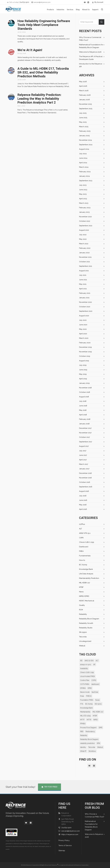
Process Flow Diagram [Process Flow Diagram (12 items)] (88, 731)
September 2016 (86, 487)
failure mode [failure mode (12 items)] (85, 692)
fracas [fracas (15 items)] (98, 700)
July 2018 (83, 401)
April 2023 (83, 199)
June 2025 (83, 118)
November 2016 (85, 478)
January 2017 (84, 469)
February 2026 (85, 95)
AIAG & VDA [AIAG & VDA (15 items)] (89, 661)
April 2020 (83, 334)
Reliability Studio (86, 628)
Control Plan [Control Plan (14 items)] (85, 680)
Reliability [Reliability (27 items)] (84, 739)
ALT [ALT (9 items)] (97, 661)
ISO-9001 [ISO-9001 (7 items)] (98, 704)
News (81, 592)
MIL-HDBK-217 (85, 583)
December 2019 (85, 347)
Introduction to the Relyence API (90, 65)
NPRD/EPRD (84, 596)
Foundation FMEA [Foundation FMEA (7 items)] (87, 700)
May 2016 (83, 505)
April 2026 (83, 86)
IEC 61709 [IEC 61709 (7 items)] (89, 704)
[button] (101, 22)
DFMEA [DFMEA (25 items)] (83, 688)
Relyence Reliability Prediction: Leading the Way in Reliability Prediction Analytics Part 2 (39, 96)
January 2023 (84, 212)
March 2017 (84, 464)
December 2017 (85, 428)
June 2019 (83, 370)
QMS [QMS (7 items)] (100, 731)
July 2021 (83, 275)
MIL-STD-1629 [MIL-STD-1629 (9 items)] (85, 720)
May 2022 (83, 239)
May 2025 (83, 122)
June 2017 (83, 455)
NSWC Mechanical (86, 601)
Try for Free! (49, 787)
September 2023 (86, 181)
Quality (82, 605)
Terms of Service (65, 845)
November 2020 (85, 302)
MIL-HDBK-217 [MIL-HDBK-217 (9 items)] (85, 716)
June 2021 (83, 280)
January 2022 (84, 253)
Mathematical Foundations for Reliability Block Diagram (91, 46)
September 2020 (86, 311)
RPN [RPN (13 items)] (98, 747)
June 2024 (83, 158)
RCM (81, 610)
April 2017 (83, 460)
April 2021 (83, 289)
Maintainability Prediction (89, 578)
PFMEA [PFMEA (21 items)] (83, 728)
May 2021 (83, 284)
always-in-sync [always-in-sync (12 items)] (86, 665)
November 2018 (85, 388)
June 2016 (83, 500)
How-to (82, 560)
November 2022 (85, 217)
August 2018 (84, 397)
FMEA (81, 551)
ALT (81, 529)
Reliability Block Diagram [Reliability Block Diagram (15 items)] (89, 743)
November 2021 (85, 257)
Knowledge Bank (86, 569)
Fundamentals (85, 556)
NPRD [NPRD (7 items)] (95, 724)
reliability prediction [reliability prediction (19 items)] (87, 747)
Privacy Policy (64, 840)
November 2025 (85, 104)
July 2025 (83, 113)
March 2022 (84, 244)
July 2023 (83, 185)
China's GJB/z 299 (86, 542)
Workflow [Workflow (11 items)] (92, 755)
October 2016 (84, 482)
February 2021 (85, 293)
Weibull (82, 646)
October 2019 (84, 356)
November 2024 (85, 140)
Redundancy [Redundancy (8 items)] (90, 735)
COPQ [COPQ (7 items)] (93, 680)
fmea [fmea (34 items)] (82, 696)
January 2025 (84, 136)
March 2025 (84, 127)
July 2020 (83, 320)
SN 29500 (83, 632)
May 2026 (83, 82)
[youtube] (85, 2)
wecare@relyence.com (41, 2)
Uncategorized (85, 641)
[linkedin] (89, 2)
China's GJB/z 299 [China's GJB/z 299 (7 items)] (87, 672)
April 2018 (83, 415)
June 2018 (83, 406)
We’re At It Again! (30, 47)
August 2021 (84, 271)
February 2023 (85, 208)
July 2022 (83, 235)
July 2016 (83, 496)
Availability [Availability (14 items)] (84, 668)
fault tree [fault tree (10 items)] (95, 692)
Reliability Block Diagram (89, 619)
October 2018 (84, 392)
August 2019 (84, 361)
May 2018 (83, 410)
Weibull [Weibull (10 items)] (100, 751)
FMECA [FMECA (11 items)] (89, 696)
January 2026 (84, 100)
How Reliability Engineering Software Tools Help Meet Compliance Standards (43, 25)
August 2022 (84, 230)
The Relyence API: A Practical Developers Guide (90, 58)
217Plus (82, 524)
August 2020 (84, 316)
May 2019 (83, 374)
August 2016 (84, 491)
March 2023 (84, 203)
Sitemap (62, 851)
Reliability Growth (86, 623)
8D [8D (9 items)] (81, 661)
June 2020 (83, 325)
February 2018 (85, 419)
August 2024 (84, 149)
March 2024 (84, 167)
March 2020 (84, 338)
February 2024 (85, 172)
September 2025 (86, 109)
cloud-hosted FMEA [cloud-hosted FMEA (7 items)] (88, 676)
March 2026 (84, 91)
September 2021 (85, 266)
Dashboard (83, 547)
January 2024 (84, 176)
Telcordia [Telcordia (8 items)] (92, 751)
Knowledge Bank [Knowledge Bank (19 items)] (86, 708)
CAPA (81, 538)
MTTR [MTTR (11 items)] (89, 724)
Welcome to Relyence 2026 (90, 52)
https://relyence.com (69, 834)
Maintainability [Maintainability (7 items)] (85, 712)
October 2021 (84, 262)
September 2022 (86, 226)
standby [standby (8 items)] (83, 751)
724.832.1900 (66, 828)
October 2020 (84, 307)
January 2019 (84, 383)
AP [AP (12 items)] (94, 665)
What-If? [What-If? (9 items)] (83, 755)
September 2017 (85, 442)
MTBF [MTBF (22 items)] (95, 720)
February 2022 (85, 248)
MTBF (81, 587)
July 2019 (83, 365)
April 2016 (83, 509)
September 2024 (86, 145)
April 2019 (83, 379)
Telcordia (83, 637)
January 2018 (84, 424)
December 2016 (85, 473)
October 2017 (84, 437)
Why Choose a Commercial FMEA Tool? (90, 39)
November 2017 (85, 433)
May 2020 (83, 329)
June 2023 (83, 190)
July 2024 (83, 154)
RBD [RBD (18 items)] (82, 735)
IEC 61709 (83, 565)
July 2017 (83, 451)
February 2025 (85, 131)
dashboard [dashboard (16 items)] (95, 684)
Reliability (83, 614)
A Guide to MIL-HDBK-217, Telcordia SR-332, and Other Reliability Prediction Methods (43, 70)
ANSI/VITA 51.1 (85, 533)
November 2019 (85, 352)
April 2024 (83, 163)
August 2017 (84, 446)
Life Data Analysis (86, 574)
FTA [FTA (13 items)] (82, 704)
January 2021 (84, 298)
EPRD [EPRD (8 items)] (90, 688)
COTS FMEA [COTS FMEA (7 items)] (85, 684)
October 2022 (84, 221)
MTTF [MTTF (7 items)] (82, 724)
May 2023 (83, 194)
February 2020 (85, 343)
